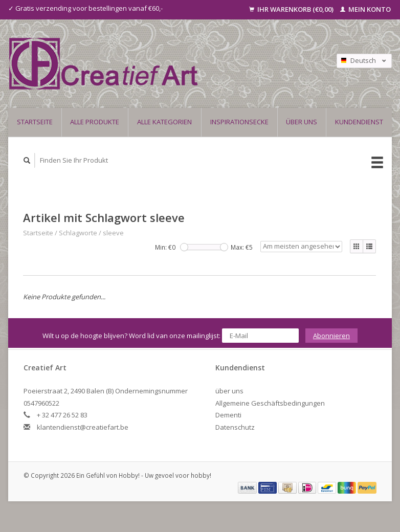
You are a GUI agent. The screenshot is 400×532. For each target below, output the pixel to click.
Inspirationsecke (239, 122)
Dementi (228, 415)
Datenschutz (235, 427)
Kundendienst (359, 122)
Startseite (35, 122)
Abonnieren (331, 336)
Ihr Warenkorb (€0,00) (292, 9)
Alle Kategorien (164, 122)
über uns (302, 122)
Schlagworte (78, 233)
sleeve (113, 233)
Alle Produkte (95, 122)
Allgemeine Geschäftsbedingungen (270, 403)
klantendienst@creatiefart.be (83, 427)
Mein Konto (365, 9)
